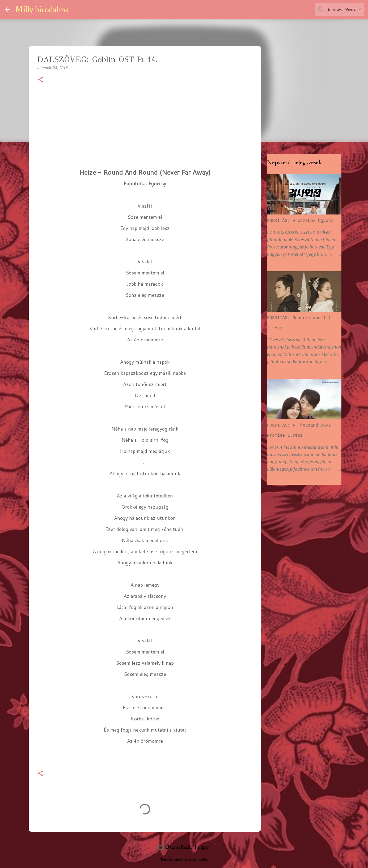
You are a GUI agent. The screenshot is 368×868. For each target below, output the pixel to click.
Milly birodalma (42, 10)
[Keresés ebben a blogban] (336, 10)
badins (203, 860)
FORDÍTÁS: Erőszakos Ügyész (300, 221)
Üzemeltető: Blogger (184, 847)
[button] (40, 80)
